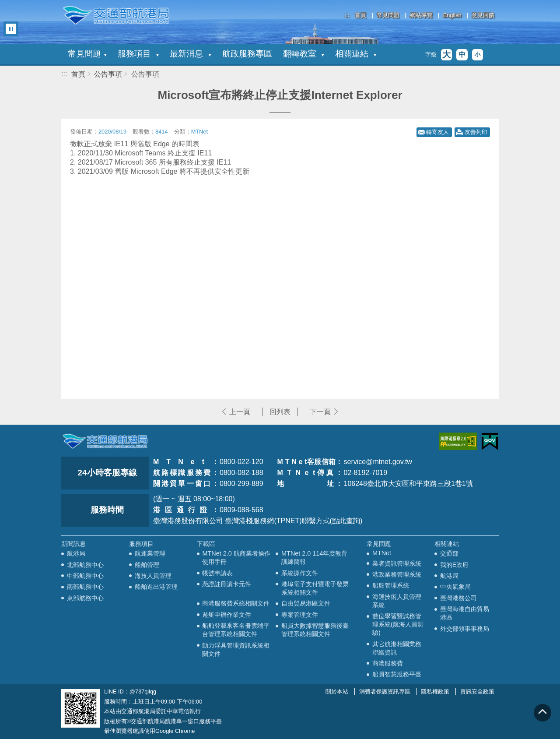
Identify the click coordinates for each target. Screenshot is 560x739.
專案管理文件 (300, 615)
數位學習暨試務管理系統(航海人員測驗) (398, 624)
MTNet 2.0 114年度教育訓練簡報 (314, 558)
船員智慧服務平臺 (397, 674)
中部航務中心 (85, 576)
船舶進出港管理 (156, 587)
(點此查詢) (346, 521)
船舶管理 (147, 565)
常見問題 (388, 16)
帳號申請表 (217, 573)
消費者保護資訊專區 (385, 691)
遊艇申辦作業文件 (227, 615)
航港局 (76, 553)
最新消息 (190, 54)
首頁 (360, 16)
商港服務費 (388, 663)
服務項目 (138, 54)
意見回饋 (483, 16)
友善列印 (476, 132)
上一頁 (240, 412)
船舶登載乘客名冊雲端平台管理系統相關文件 (236, 630)
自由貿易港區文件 (306, 603)
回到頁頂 (542, 713)
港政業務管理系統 (397, 574)
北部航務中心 (85, 565)
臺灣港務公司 (458, 598)
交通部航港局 (116, 15)
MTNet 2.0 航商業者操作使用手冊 (236, 558)
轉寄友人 (437, 132)
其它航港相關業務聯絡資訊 (397, 648)
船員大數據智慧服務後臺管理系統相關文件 (315, 630)
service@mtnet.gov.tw (378, 462)
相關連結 (356, 54)
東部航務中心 (85, 598)
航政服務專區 (247, 54)
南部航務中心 (85, 587)
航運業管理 (150, 553)
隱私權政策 (435, 691)
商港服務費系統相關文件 (236, 603)
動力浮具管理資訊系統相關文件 (236, 649)
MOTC (105, 441)
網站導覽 (421, 16)
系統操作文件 (300, 573)
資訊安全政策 (477, 691)
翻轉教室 (304, 54)
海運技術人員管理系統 (397, 601)
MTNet (382, 553)
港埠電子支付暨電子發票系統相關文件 (315, 588)
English (452, 16)
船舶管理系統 (391, 585)
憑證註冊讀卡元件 (227, 584)
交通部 (449, 553)
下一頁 (320, 412)
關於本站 (337, 691)
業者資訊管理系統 (397, 563)
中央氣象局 (455, 587)
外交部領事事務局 (465, 629)
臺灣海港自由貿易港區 (465, 613)
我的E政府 (455, 565)
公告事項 (108, 74)
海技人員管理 (153, 576)
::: (347, 15)
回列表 (280, 412)
